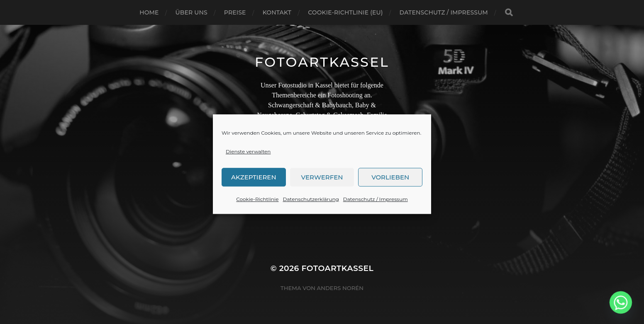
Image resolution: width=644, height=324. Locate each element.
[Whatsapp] (621, 302)
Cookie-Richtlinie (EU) (345, 12)
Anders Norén (340, 288)
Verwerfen (322, 180)
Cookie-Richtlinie (257, 202)
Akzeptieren (254, 180)
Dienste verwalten (248, 154)
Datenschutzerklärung (311, 202)
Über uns (191, 12)
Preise (235, 12)
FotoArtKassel (322, 62)
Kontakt (277, 12)
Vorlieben (390, 180)
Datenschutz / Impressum (376, 202)
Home (149, 12)
